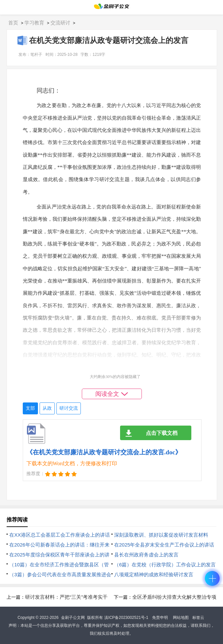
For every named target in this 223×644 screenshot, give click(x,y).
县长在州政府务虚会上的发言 (146, 555)
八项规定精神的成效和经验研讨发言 (154, 574)
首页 (13, 23)
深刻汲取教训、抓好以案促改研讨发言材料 (161, 535)
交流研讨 (60, 23)
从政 (47, 408)
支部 (30, 408)
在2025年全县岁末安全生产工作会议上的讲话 (164, 545)
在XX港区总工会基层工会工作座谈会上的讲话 (60, 535)
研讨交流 (69, 408)
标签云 (198, 618)
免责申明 (160, 618)
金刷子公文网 (73, 618)
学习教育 (34, 23)
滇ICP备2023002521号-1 (126, 618)
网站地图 (181, 618)
